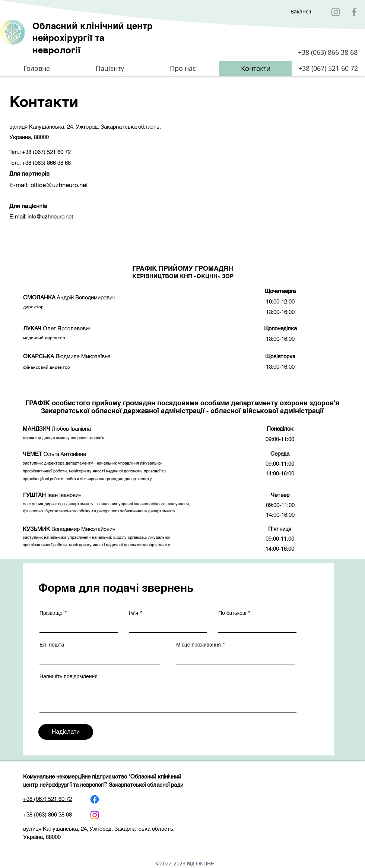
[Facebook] (354, 12)
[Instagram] (336, 12)
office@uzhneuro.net (59, 185)
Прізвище (51, 613)
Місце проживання (199, 645)
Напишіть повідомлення (69, 676)
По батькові (232, 613)
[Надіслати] (66, 732)
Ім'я (134, 613)
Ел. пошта (52, 645)
